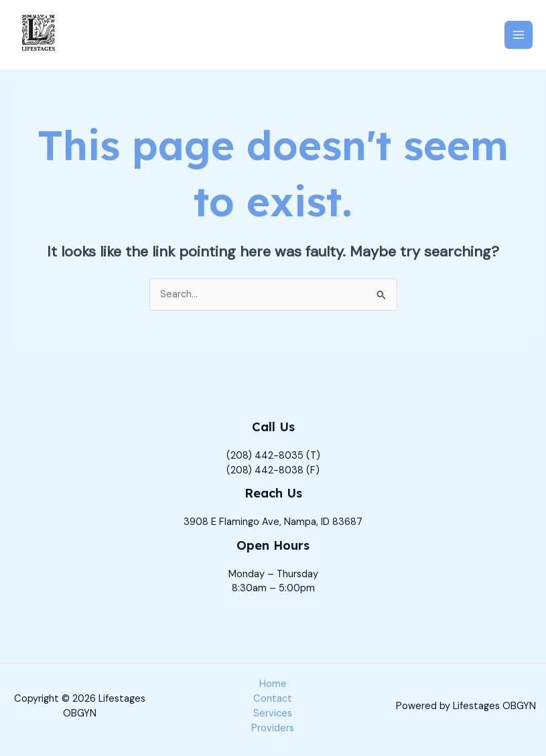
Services (273, 713)
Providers (273, 728)
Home (273, 684)
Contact (273, 699)
